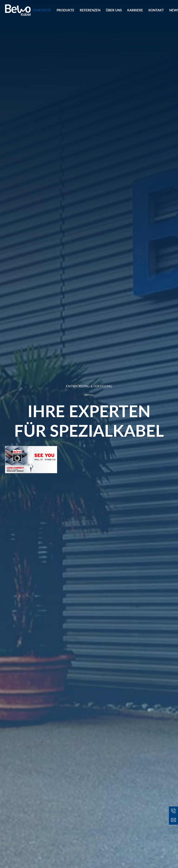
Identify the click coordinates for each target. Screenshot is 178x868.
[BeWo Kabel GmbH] (18, 10)
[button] (173, 820)
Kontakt (156, 10)
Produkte (65, 10)
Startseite (42, 10)
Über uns (114, 10)
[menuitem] (43, 10)
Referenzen (90, 10)
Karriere (135, 10)
